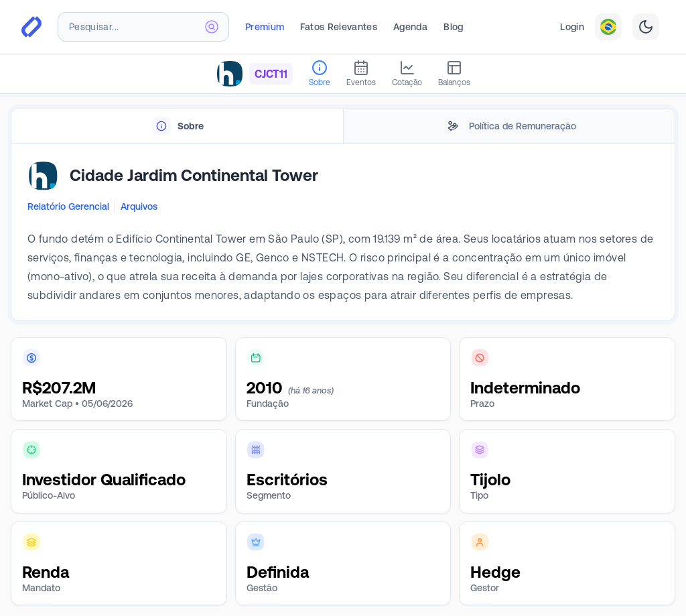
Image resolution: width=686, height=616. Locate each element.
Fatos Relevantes (339, 27)
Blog (453, 27)
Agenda (410, 27)
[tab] (177, 126)
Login (572, 27)
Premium (265, 27)
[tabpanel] (343, 233)
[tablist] (343, 126)
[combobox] (143, 27)
